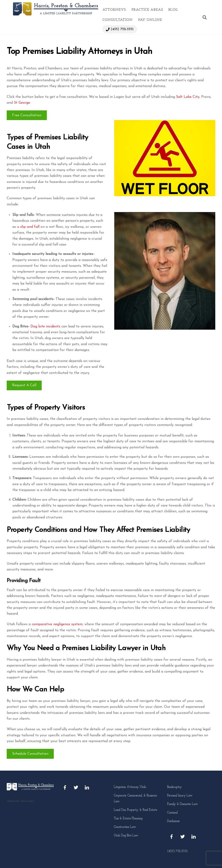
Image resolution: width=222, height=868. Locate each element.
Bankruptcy (175, 787)
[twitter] (76, 787)
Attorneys (114, 10)
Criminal (172, 813)
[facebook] (65, 787)
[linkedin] (87, 787)
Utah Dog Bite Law (126, 836)
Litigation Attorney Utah (130, 787)
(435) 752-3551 (120, 29)
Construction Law (125, 827)
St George (22, 103)
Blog (173, 10)
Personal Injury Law (180, 796)
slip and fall (30, 227)
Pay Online (150, 20)
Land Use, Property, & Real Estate (135, 810)
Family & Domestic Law (182, 804)
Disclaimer (174, 821)
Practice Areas (147, 10)
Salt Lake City (188, 97)
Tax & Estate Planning (128, 819)
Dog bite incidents (45, 327)
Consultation (117, 20)
